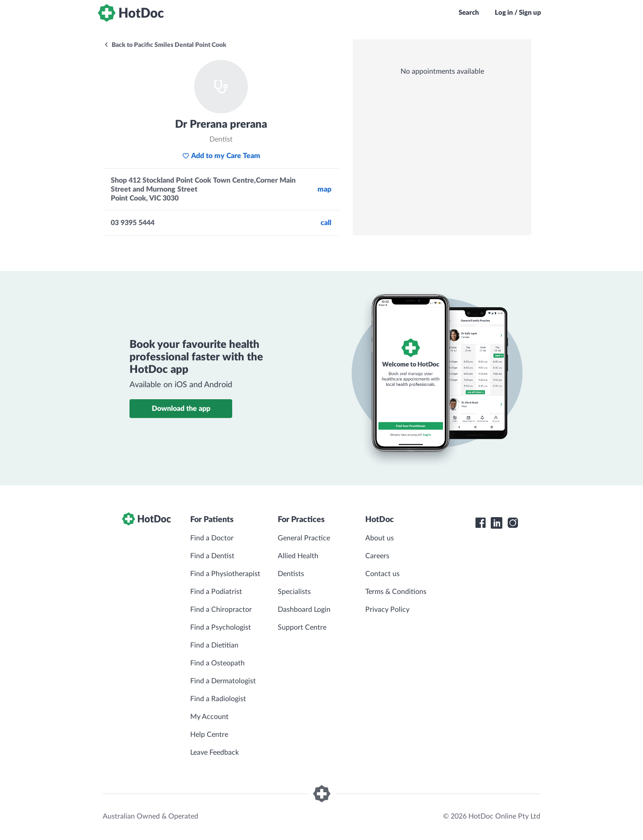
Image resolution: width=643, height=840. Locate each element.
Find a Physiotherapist (225, 574)
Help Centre (209, 735)
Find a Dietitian (214, 645)
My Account (209, 717)
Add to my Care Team (221, 156)
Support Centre (302, 627)
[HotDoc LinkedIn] (497, 523)
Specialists (294, 592)
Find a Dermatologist (223, 681)
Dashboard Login (304, 610)
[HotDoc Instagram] (513, 523)
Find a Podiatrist (216, 592)
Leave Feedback (215, 752)
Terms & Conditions (396, 592)
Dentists (291, 574)
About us (380, 538)
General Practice (304, 538)
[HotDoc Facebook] (480, 523)
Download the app (181, 409)
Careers (377, 556)
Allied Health (298, 556)
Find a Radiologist (218, 699)
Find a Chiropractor (221, 610)
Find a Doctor (212, 538)
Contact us (382, 574)
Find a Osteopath (217, 663)
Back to (165, 45)
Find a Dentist (212, 556)
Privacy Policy (387, 610)
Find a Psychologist (221, 627)
